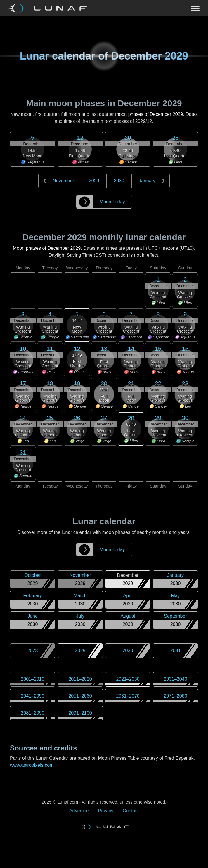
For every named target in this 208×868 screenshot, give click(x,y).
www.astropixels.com (32, 765)
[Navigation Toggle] (104, 8)
